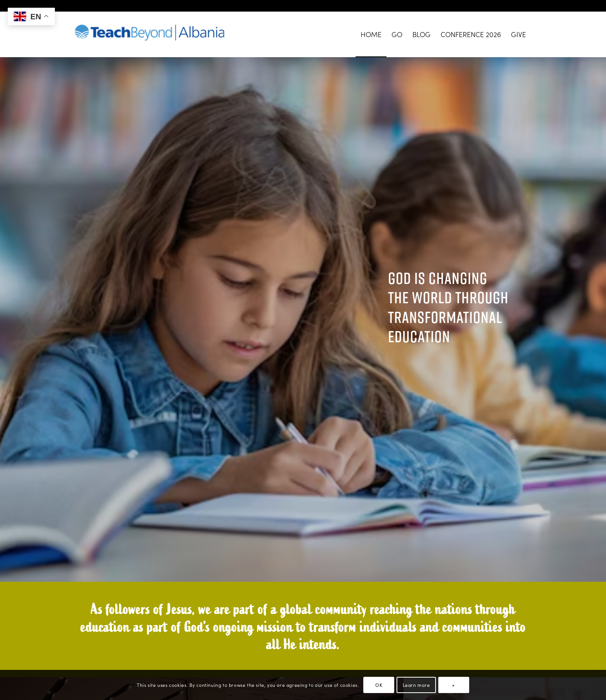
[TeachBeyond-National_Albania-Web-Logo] (150, 34)
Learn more (416, 685)
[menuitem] (371, 34)
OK (379, 685)
